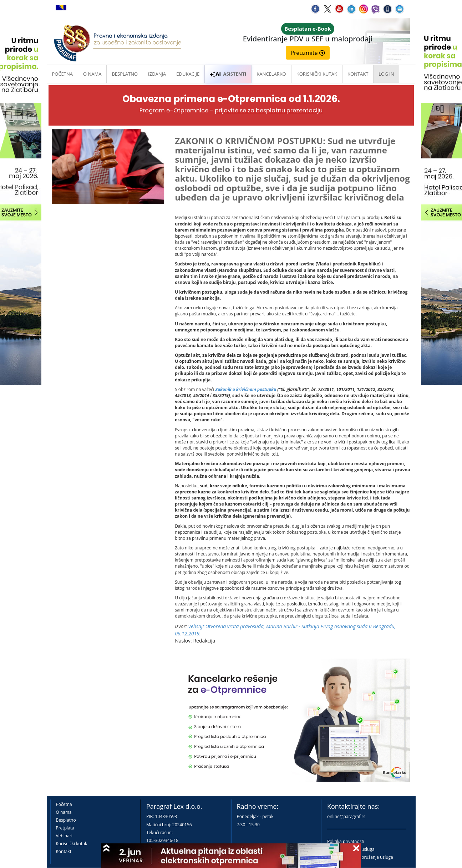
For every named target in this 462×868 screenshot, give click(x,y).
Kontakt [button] (358, 74)
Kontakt (64, 851)
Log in (386, 74)
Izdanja (157, 74)
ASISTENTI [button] (228, 74)
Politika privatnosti (346, 841)
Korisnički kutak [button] (317, 74)
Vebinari (64, 836)
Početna (63, 74)
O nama (92, 74)
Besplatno (125, 74)
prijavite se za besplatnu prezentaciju (269, 110)
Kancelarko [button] (271, 74)
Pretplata (65, 828)
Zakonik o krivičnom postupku (246, 389)
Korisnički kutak (72, 844)
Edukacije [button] (188, 74)
